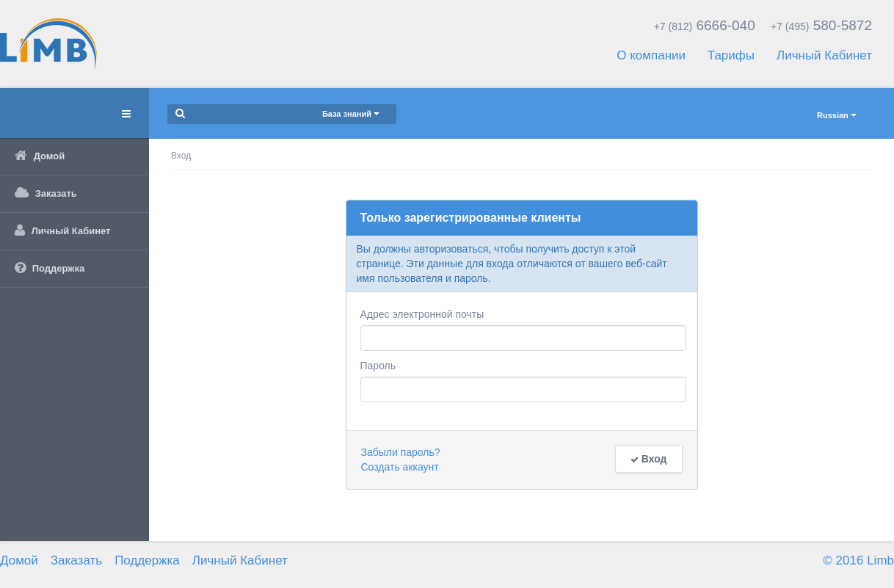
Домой (19, 560)
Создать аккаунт (400, 467)
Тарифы (731, 55)
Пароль (378, 366)
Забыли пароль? (401, 452)
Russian (837, 115)
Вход (649, 459)
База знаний (351, 114)
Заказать (76, 560)
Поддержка (147, 560)
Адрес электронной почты (422, 314)
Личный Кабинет (824, 55)
